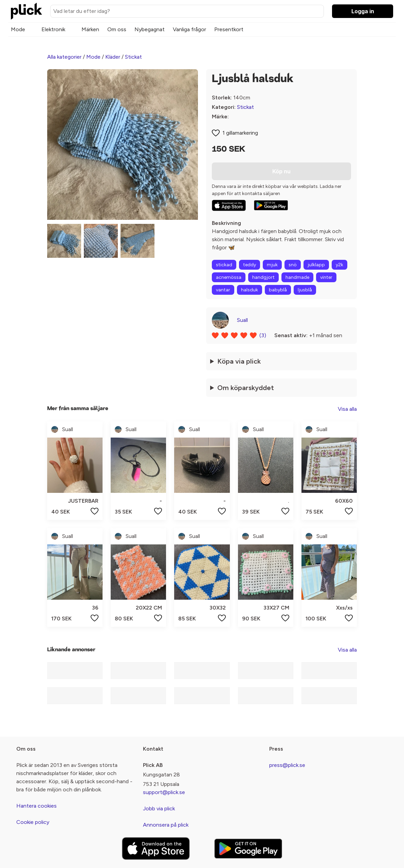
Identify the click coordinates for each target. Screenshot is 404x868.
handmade (297, 277)
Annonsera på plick (166, 825)
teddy (250, 265)
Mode (18, 29)
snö (293, 265)
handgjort (263, 277)
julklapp (316, 265)
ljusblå (305, 290)
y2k (339, 265)
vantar (223, 290)
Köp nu (281, 171)
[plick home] (26, 11)
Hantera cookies (36, 806)
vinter (326, 277)
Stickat (133, 57)
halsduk (250, 290)
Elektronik (53, 29)
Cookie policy (33, 822)
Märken (90, 29)
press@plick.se (287, 765)
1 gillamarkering (240, 133)
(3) (263, 335)
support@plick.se (164, 792)
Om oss (117, 29)
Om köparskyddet (246, 388)
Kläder (113, 57)
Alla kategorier (64, 57)
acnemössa (229, 277)
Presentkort (229, 29)
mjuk (272, 265)
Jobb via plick (159, 808)
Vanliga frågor (189, 29)
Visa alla (347, 409)
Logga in (363, 11)
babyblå (278, 290)
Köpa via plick (239, 361)
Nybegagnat (150, 29)
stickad (224, 265)
